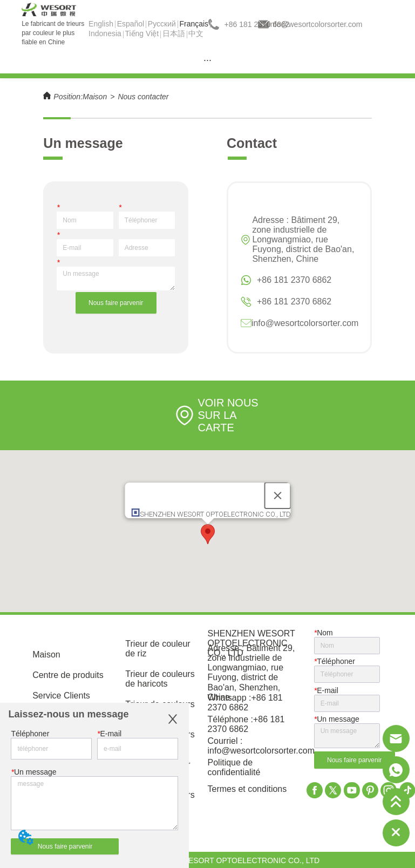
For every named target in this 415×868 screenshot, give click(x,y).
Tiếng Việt (142, 33)
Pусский (162, 24)
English (101, 24)
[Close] (277, 496)
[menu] (208, 60)
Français (194, 24)
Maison (95, 97)
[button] (208, 534)
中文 (196, 33)
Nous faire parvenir (116, 303)
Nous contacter (143, 97)
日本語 (174, 33)
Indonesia (105, 33)
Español (131, 24)
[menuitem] (208, 60)
